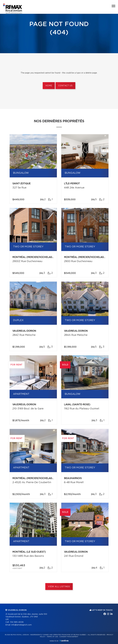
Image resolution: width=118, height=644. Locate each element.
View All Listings (59, 587)
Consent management (69, 637)
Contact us (65, 86)
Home (49, 86)
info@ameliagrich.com (21, 625)
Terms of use (52, 637)
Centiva (64, 641)
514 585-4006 (17, 622)
